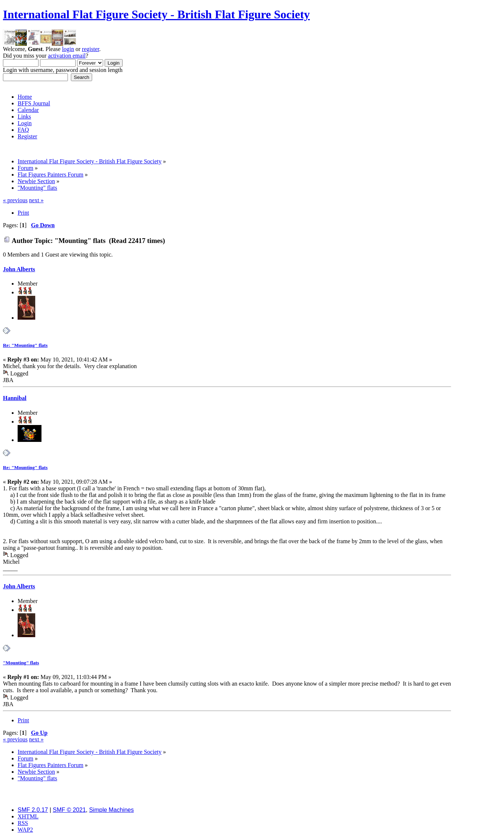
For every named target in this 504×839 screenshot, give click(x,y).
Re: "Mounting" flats (25, 345)
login (68, 49)
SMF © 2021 (69, 810)
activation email (67, 56)
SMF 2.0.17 (33, 810)
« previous (15, 200)
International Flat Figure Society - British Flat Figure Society (156, 14)
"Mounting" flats (21, 663)
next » (36, 200)
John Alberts (19, 269)
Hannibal (15, 398)
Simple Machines (112, 810)
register (90, 49)
